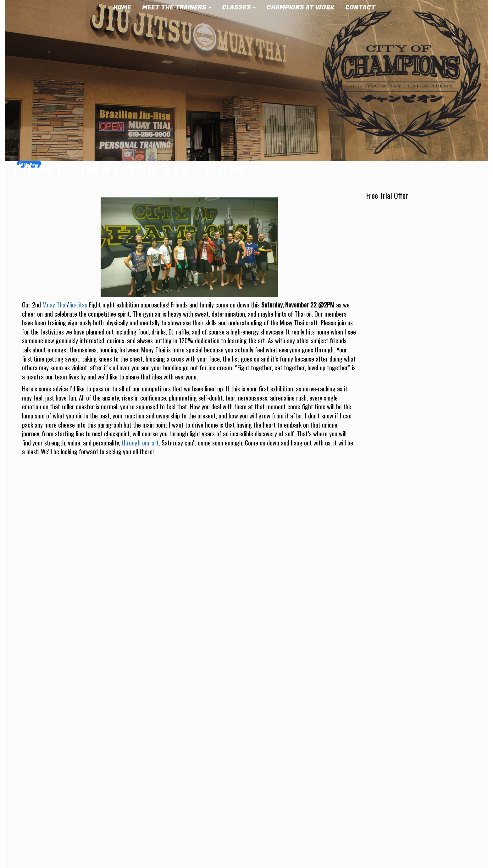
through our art (140, 443)
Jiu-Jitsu (78, 305)
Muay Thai (55, 305)
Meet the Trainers (179, 7)
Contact (363, 7)
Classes (241, 7)
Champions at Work (303, 7)
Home (124, 7)
